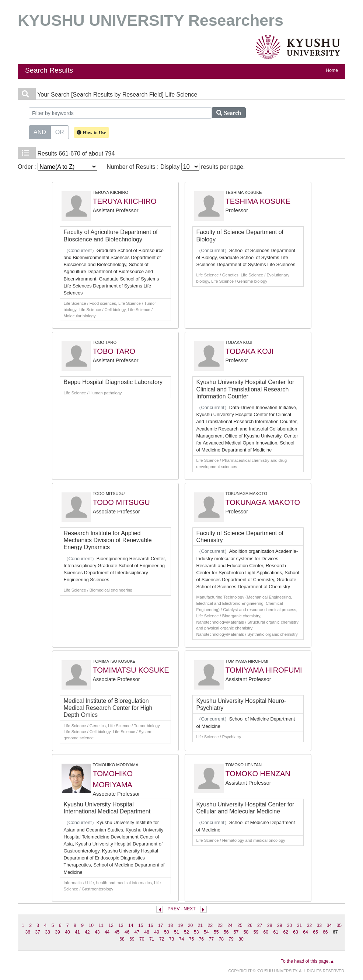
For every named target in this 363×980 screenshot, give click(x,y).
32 (310, 925)
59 (256, 932)
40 (67, 932)
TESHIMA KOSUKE (258, 201)
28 (270, 925)
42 (87, 932)
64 (306, 932)
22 (210, 925)
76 (202, 939)
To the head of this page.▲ (308, 961)
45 (117, 932)
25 (240, 925)
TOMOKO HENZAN (258, 774)
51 (177, 932)
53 (196, 932)
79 (231, 939)
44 (107, 932)
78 (221, 939)
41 (77, 932)
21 (200, 925)
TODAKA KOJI (250, 351)
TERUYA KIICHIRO (125, 201)
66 (325, 932)
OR (60, 132)
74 (182, 939)
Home (332, 70)
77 (212, 939)
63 (296, 932)
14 (131, 925)
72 (162, 939)
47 (137, 932)
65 (315, 932)
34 (329, 925)
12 (111, 925)
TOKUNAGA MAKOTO (263, 502)
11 (101, 925)
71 (152, 939)
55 (216, 932)
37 (38, 932)
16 (151, 925)
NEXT (189, 909)
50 (167, 932)
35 (339, 925)
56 (226, 932)
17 (161, 925)
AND (40, 132)
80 (241, 939)
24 (230, 925)
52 (186, 932)
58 (246, 932)
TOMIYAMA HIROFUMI (264, 670)
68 (122, 939)
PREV (173, 909)
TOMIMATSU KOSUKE (131, 670)
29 (280, 925)
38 (48, 932)
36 (28, 932)
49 (157, 932)
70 (142, 939)
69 (132, 939)
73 (172, 939)
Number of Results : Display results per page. (176, 167)
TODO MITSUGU (121, 502)
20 (191, 925)
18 (171, 925)
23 (220, 925)
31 (300, 925)
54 (206, 932)
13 (121, 925)
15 (141, 925)
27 (260, 925)
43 (97, 932)
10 (91, 925)
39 (57, 932)
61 (276, 932)
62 (286, 932)
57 (236, 932)
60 (266, 932)
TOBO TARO (114, 351)
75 (192, 939)
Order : (57, 167)
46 (127, 932)
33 (320, 925)
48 (147, 932)
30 (290, 925)
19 (181, 925)
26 (250, 925)
